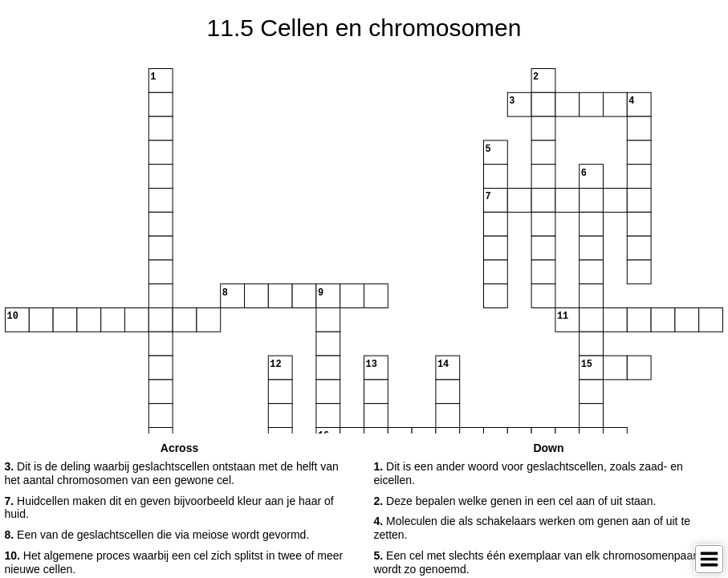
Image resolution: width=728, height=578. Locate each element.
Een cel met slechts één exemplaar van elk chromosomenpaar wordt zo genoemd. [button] (535, 562)
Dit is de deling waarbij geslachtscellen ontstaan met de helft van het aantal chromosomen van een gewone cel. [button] (172, 473)
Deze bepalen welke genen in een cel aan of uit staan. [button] (515, 501)
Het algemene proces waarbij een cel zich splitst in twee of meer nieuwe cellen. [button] (174, 562)
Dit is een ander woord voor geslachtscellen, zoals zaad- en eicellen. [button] (529, 473)
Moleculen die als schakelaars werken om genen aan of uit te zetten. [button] (533, 528)
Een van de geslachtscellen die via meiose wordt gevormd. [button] (157, 535)
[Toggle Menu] (709, 559)
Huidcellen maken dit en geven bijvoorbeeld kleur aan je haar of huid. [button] (169, 508)
